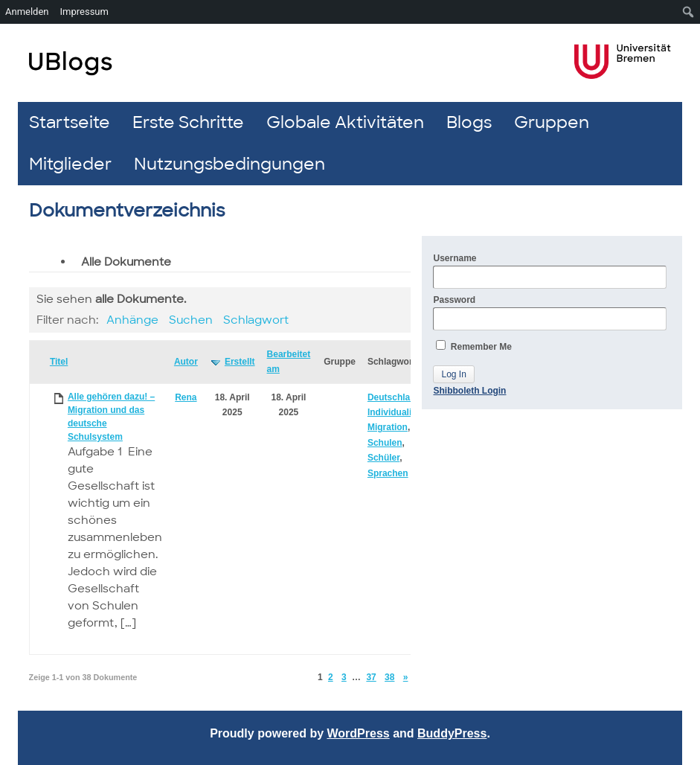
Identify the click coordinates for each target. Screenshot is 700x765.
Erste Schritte (188, 122)
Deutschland (394, 397)
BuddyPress (452, 733)
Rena (186, 397)
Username (550, 271)
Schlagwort (256, 320)
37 (371, 677)
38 (389, 677)
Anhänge (132, 320)
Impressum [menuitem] (84, 12)
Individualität (395, 412)
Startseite (70, 122)
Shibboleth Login (469, 391)
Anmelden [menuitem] (27, 12)
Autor (186, 362)
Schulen (385, 443)
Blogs (469, 122)
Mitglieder (70, 164)
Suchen (191, 320)
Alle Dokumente (126, 262)
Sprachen (388, 473)
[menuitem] (688, 12)
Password (550, 313)
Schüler (383, 458)
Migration (388, 427)
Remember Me (473, 346)
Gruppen (552, 122)
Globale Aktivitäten (345, 122)
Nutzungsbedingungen (229, 164)
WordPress (359, 733)
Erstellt (240, 362)
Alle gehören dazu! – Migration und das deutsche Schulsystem (111, 417)
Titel (59, 362)
